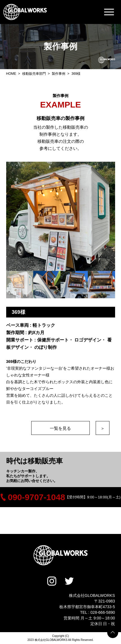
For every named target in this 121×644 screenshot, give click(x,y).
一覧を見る (60, 428)
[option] (61, 216)
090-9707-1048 (33, 497)
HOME (12, 74)
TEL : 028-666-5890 (97, 612)
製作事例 (59, 74)
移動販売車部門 (34, 74)
